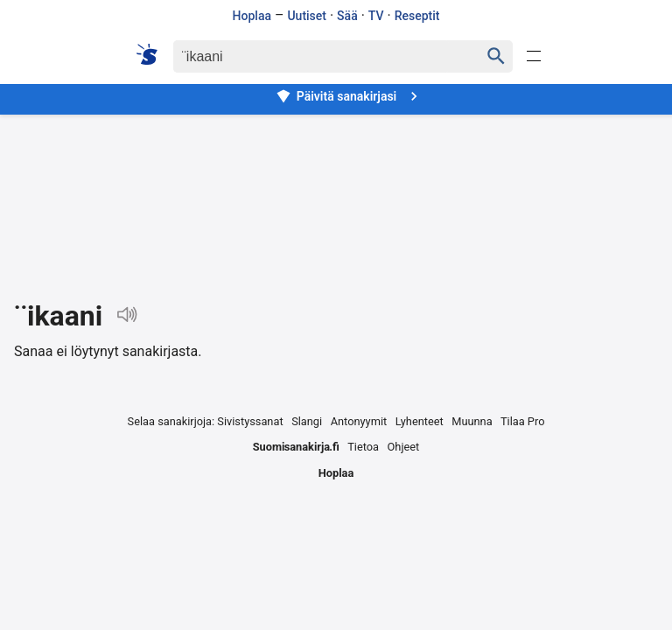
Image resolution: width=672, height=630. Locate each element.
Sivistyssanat (250, 421)
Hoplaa (252, 16)
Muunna (472, 421)
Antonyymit (359, 421)
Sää (347, 16)
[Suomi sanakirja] (153, 54)
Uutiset (307, 16)
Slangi (307, 421)
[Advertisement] (336, 193)
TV (376, 16)
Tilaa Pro (523, 421)
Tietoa (363, 447)
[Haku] (311, 56)
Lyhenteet (420, 421)
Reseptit (417, 16)
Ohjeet (404, 447)
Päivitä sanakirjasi (349, 96)
